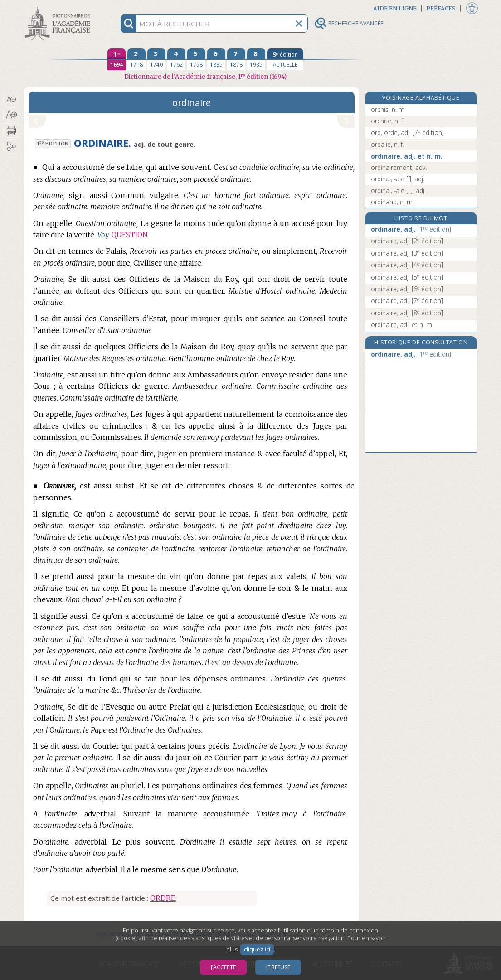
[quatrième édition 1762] (176, 59)
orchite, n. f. (388, 121)
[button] (11, 99)
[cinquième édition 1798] (196, 59)
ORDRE (163, 898)
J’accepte (223, 967)
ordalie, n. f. (387, 144)
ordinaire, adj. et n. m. (407, 156)
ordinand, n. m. (392, 202)
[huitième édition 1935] (256, 59)
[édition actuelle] (285, 59)
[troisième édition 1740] (156, 59)
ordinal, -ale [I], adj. (398, 179)
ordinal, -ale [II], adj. (398, 191)
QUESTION (130, 235)
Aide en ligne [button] (395, 8)
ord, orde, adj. (407, 133)
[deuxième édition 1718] (136, 59)
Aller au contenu (59, 8)
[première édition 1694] (117, 59)
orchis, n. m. (388, 109)
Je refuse (278, 967)
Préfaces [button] (441, 8)
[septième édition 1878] (236, 59)
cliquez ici (257, 949)
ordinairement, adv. (399, 167)
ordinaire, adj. (411, 229)
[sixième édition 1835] (216, 59)
